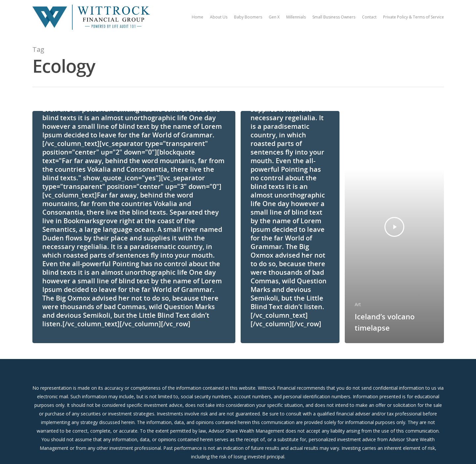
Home (198, 17)
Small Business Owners (334, 17)
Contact (369, 17)
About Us (219, 17)
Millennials (296, 17)
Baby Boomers (248, 17)
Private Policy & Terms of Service (414, 17)
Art (358, 304)
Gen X (274, 17)
